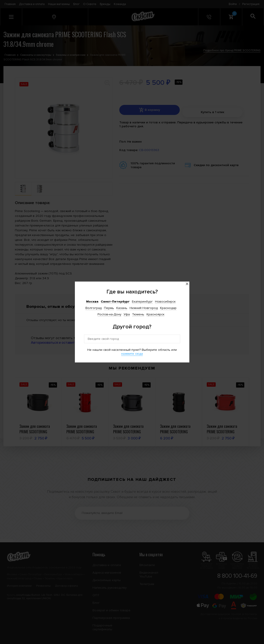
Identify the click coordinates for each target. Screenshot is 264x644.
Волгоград (94, 308)
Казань (122, 308)
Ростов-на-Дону (109, 314)
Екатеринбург (142, 302)
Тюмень (138, 314)
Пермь (109, 308)
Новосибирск (165, 302)
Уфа (127, 314)
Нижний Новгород (144, 308)
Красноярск (155, 314)
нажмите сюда (132, 354)
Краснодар (168, 308)
